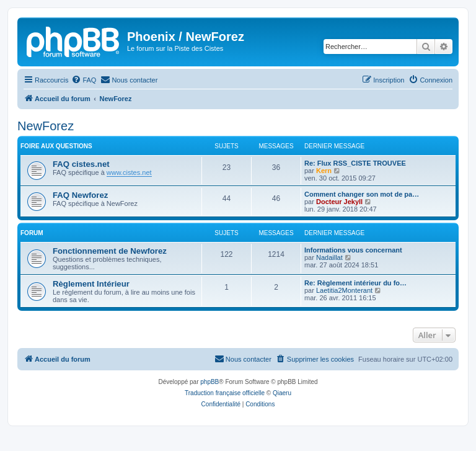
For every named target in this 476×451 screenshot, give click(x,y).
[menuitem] (84, 80)
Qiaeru (282, 393)
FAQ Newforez (80, 195)
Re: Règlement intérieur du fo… (355, 283)
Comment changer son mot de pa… (362, 194)
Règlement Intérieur (91, 284)
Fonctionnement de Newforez (110, 251)
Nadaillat (329, 257)
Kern (324, 171)
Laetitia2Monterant (344, 290)
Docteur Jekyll (339, 202)
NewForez (46, 126)
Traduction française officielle (225, 393)
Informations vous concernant (353, 250)
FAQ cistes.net (81, 164)
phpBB (209, 382)
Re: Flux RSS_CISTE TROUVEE (355, 163)
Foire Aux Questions (56, 146)
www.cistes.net (129, 172)
